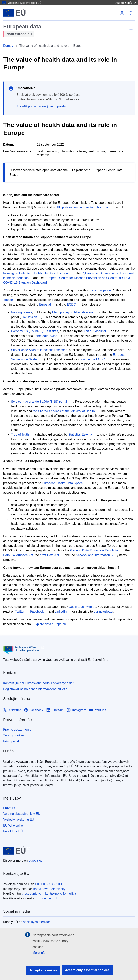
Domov (8, 46)
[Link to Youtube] (98, 710)
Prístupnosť (11, 741)
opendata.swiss (46, 336)
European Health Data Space (62, 483)
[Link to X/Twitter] (12, 710)
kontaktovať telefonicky (49, 889)
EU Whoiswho (13, 825)
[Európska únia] (14, 13)
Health (8, 300)
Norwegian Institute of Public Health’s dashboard (37, 273)
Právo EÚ (10, 808)
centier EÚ (50, 898)
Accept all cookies (43, 970)
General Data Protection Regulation (95, 550)
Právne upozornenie (17, 730)
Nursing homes (22, 312)
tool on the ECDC (93, 359)
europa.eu (36, 860)
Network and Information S (94, 555)
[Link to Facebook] (33, 710)
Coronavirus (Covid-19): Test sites (35, 331)
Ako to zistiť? (126, 3)
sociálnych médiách (37, 922)
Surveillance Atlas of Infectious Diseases (39, 350)
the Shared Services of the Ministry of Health (64, 411)
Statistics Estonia (80, 435)
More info (39, 953)
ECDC (71, 305)
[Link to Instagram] (76, 710)
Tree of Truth (20, 435)
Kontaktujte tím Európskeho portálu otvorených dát (38, 683)
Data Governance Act (18, 555)
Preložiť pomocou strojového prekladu (43, 106)
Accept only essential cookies (87, 970)
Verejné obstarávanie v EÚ (22, 814)
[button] (131, 13)
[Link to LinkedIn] (55, 710)
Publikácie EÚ (13, 831)
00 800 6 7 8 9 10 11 (50, 884)
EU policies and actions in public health (84, 207)
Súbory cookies (14, 735)
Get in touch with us (82, 607)
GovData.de (29, 317)
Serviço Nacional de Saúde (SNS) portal (39, 402)
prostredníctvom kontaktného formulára (49, 894)
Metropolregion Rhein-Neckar (73, 312)
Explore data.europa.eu (50, 624)
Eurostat (45, 305)
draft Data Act (49, 555)
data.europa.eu (100, 290)
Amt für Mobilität (95, 331)
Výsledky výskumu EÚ (19, 820)
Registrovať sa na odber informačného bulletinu (36, 689)
